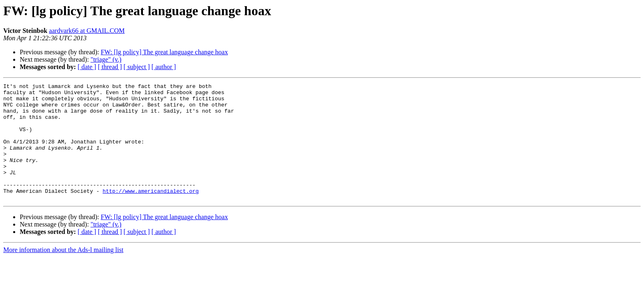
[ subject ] (137, 67)
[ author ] (164, 67)
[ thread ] (110, 67)
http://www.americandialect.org (151, 213)
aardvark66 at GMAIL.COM (87, 31)
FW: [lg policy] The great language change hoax (164, 52)
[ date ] (87, 67)
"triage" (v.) (106, 59)
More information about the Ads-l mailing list (63, 273)
